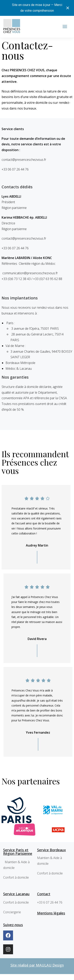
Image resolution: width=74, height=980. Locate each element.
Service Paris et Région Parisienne (18, 852)
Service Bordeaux (52, 850)
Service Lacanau (16, 894)
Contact (44, 894)
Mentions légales (51, 913)
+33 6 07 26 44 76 (50, 902)
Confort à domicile (16, 877)
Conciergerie (12, 912)
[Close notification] (68, 8)
